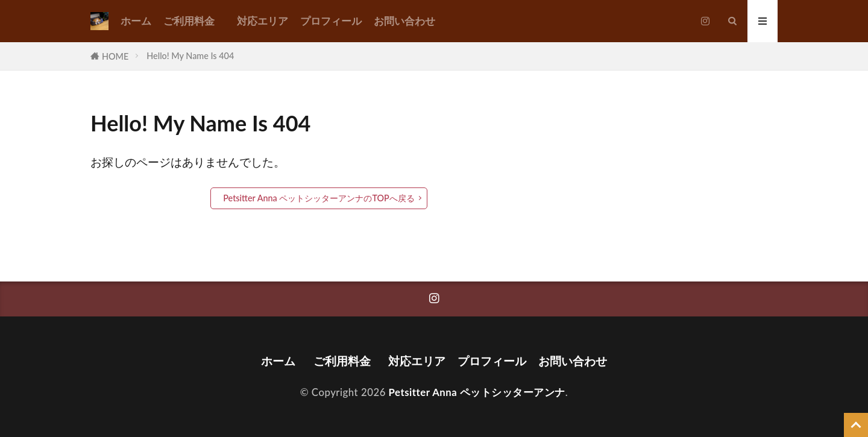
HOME (115, 56)
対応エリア (263, 21)
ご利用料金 (194, 21)
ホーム (136, 21)
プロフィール (331, 21)
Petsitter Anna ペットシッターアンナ (477, 392)
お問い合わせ (404, 21)
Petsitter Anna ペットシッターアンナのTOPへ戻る (319, 198)
